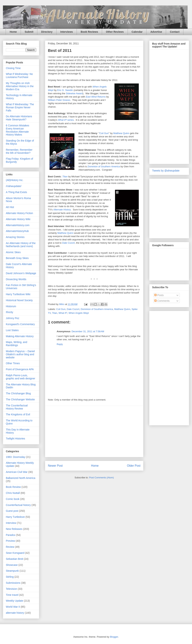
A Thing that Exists (16, 192)
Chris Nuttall (13, 493)
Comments (162, 301)
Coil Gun (104, 133)
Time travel (12, 595)
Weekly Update (15, 601)
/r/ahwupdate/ (14, 186)
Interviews (67, 32)
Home (13, 32)
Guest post (12, 511)
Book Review (13, 487)
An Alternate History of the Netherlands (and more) (21, 245)
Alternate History (62, 210)
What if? (63, 313)
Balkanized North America (21, 478)
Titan (65, 177)
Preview (10, 541)
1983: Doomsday (16, 457)
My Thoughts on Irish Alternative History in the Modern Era (20, 86)
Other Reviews (115, 32)
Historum (11, 306)
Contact (175, 32)
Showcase (12, 565)
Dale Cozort (68, 243)
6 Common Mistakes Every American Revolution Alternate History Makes (18, 130)
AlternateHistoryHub (17, 231)
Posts (159, 295)
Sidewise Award (74, 93)
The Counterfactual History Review (17, 407)
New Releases (14, 529)
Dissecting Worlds (16, 279)
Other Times (13, 363)
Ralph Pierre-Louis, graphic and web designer (20, 377)
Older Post (134, 466)
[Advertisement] (94, 431)
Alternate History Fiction (19, 213)
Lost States (12, 330)
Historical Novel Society (19, 300)
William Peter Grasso (59, 100)
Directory (47, 32)
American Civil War (17, 472)
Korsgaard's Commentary (20, 324)
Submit (29, 32)
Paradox (11, 535)
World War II (13, 607)
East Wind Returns (96, 97)
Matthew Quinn (121, 133)
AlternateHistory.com (18, 225)
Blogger (114, 637)
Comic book (13, 499)
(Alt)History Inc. (15, 180)
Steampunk (12, 571)
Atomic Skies (13, 252)
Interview (11, 523)
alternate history (15, 613)
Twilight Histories (15, 439)
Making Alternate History (20, 336)
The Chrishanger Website (20, 399)
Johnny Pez (13, 318)
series (66, 120)
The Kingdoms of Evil (18, 414)
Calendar (137, 32)
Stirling (10, 577)
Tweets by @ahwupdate (166, 171)
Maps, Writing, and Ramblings (16, 344)
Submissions (13, 583)
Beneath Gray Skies (17, 258)
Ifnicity (10, 312)
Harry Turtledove (15, 517)
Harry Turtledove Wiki (18, 294)
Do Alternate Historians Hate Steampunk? (19, 118)
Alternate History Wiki (18, 219)
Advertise (156, 32)
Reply (60, 344)
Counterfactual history (18, 505)
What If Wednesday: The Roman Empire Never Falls (20, 107)
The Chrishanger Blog (18, 393)
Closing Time (13, 68)
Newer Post (55, 466)
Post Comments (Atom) (101, 478)
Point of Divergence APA (20, 369)
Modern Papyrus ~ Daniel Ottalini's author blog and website (20, 354)
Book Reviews (89, 32)
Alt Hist (10, 207)
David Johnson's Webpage (21, 273)
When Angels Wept (79, 313)
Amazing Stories (15, 237)
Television (11, 589)
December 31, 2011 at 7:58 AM (88, 331)
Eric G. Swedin (65, 90)
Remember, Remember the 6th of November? (19, 151)
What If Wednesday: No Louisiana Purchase (19, 76)
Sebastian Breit (15, 559)
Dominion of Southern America (97, 309)
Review (10, 547)
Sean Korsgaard (15, 553)
